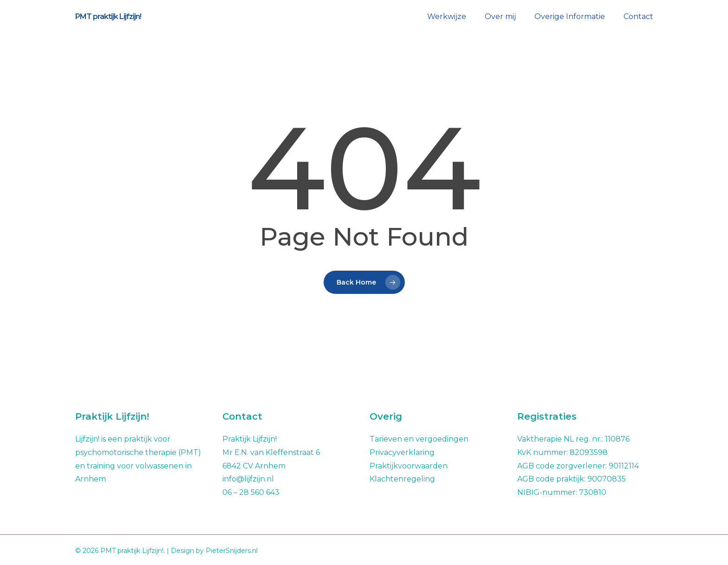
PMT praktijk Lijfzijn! (108, 17)
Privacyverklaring (402, 452)
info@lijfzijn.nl (248, 479)
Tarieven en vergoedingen (419, 439)
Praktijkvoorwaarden (409, 466)
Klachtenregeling (402, 479)
